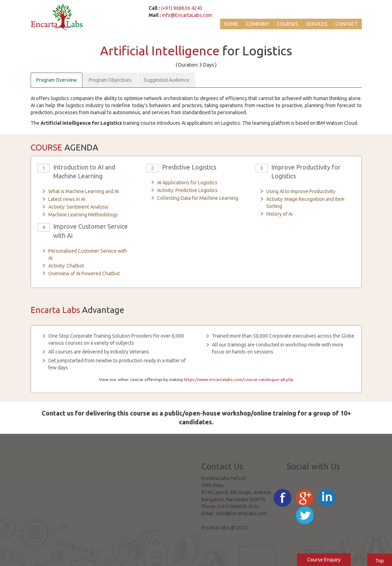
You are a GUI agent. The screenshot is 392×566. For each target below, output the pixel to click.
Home (231, 24)
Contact (347, 24)
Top (380, 561)
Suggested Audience (167, 80)
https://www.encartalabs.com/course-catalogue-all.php (239, 379)
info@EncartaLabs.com (187, 15)
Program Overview (57, 80)
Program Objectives (110, 80)
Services (317, 24)
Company (257, 24)
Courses (288, 24)
